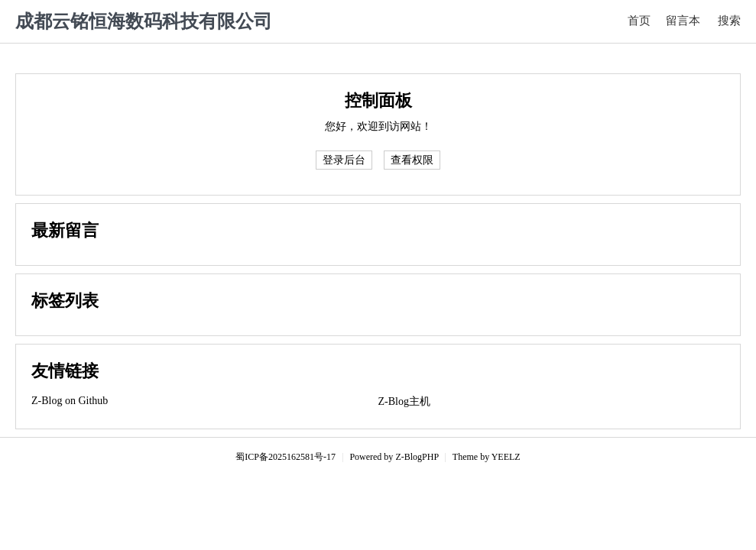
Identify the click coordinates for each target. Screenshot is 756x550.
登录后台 (344, 160)
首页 (639, 21)
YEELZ (506, 457)
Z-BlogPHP (417, 457)
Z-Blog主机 (404, 401)
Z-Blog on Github (70, 401)
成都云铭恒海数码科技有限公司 (144, 21)
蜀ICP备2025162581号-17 (286, 457)
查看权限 (412, 160)
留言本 (683, 21)
